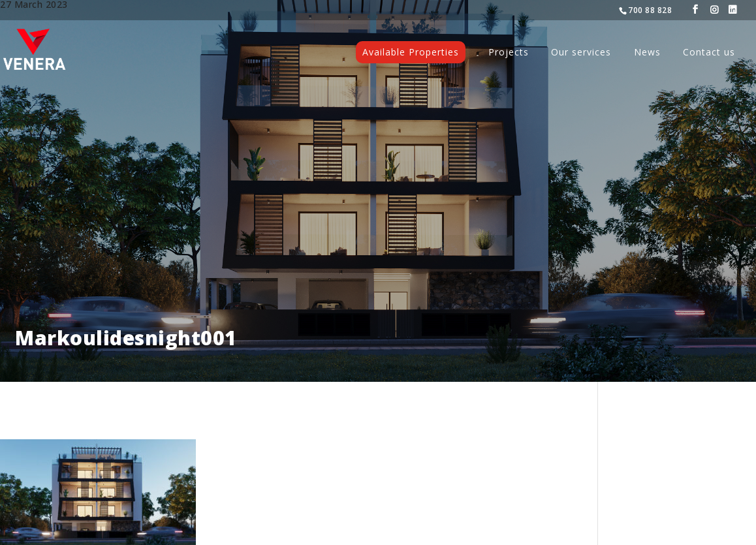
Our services (581, 53)
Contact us (709, 53)
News (647, 53)
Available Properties (411, 52)
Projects (509, 53)
